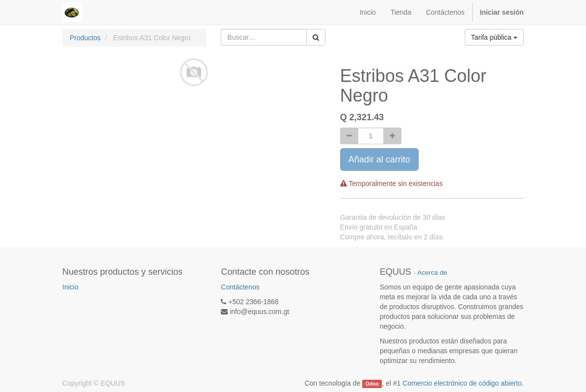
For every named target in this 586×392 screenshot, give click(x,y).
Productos (85, 38)
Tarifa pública (494, 37)
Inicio (70, 287)
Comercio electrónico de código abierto (462, 383)
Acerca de (432, 273)
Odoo (372, 384)
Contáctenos (240, 287)
